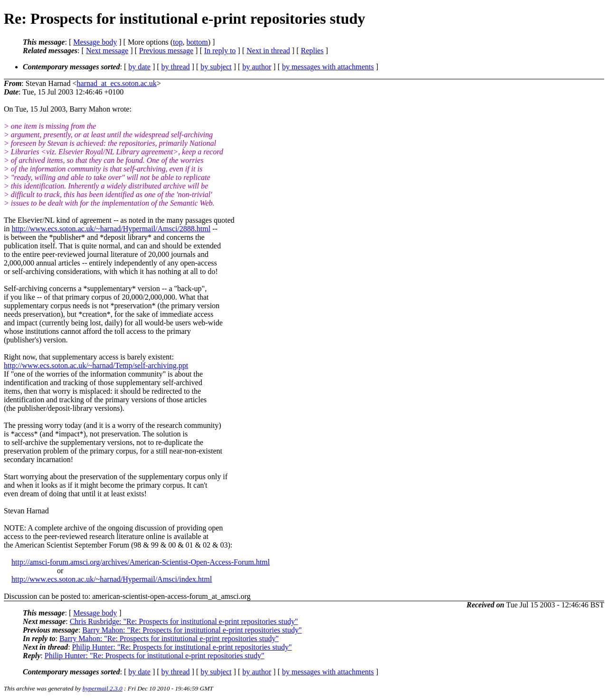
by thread (176, 67)
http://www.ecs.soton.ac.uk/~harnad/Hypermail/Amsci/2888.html (111, 229)
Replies (312, 51)
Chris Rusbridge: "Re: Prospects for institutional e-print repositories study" (184, 621)
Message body (95, 42)
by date (139, 67)
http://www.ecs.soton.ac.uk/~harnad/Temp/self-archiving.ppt (96, 365)
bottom (197, 42)
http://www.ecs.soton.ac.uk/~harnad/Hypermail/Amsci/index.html (112, 579)
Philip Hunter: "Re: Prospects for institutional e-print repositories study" (182, 647)
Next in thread (268, 51)
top (178, 42)
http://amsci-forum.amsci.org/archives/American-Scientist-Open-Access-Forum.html (141, 562)
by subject (216, 67)
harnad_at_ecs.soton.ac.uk (116, 83)
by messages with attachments (328, 67)
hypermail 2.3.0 (103, 688)
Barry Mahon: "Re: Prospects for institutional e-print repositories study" (192, 630)
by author (257, 67)
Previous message (166, 51)
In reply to (220, 51)
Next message (107, 51)
